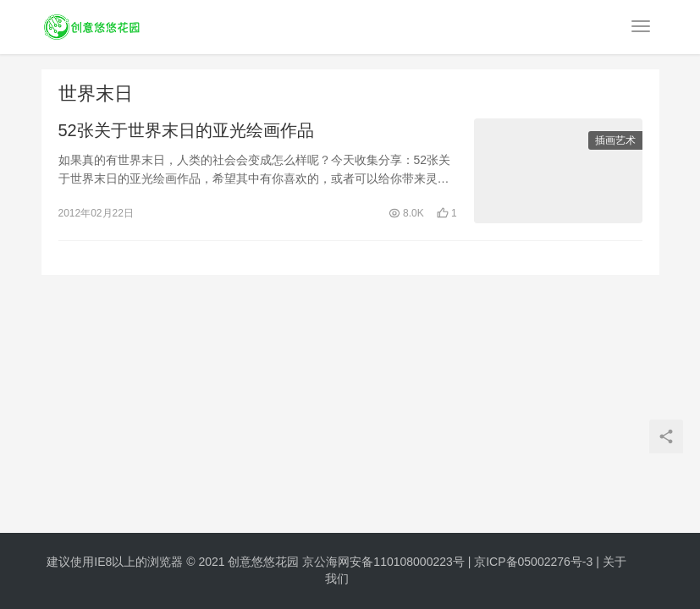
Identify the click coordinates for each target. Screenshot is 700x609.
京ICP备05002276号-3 (533, 562)
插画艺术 (615, 140)
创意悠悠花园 (263, 562)
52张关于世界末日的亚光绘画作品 (186, 130)
